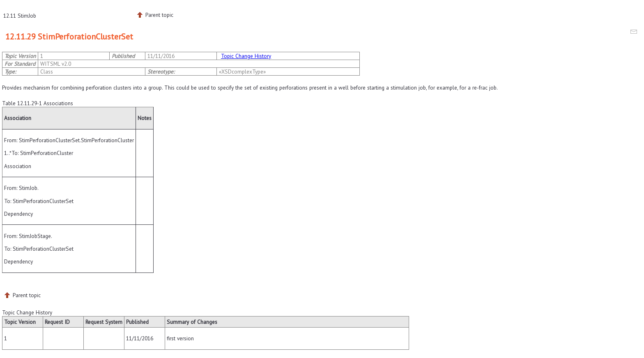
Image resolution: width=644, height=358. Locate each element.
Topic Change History (246, 56)
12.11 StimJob (20, 16)
